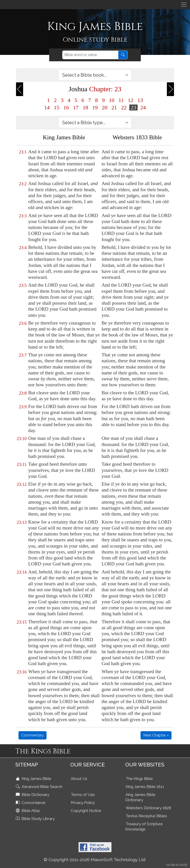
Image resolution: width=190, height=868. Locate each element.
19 (95, 107)
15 (57, 107)
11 (121, 100)
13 (140, 100)
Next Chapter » (156, 735)
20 (105, 107)
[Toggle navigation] (184, 5)
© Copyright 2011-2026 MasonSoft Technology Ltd (95, 860)
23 (133, 107)
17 (76, 107)
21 (114, 107)
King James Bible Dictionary (140, 797)
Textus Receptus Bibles (146, 816)
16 (66, 107)
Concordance (31, 803)
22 (124, 107)
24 (143, 107)
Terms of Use (83, 795)
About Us (79, 779)
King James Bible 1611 (145, 787)
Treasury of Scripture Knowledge (144, 826)
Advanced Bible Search (39, 787)
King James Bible (34, 779)
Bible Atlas (28, 811)
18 (85, 107)
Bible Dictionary (33, 795)
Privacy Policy (83, 803)
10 (111, 100)
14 (47, 107)
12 (131, 100)
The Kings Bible (139, 779)
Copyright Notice (86, 811)
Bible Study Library (36, 819)
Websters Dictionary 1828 (148, 808)
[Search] (90, 55)
